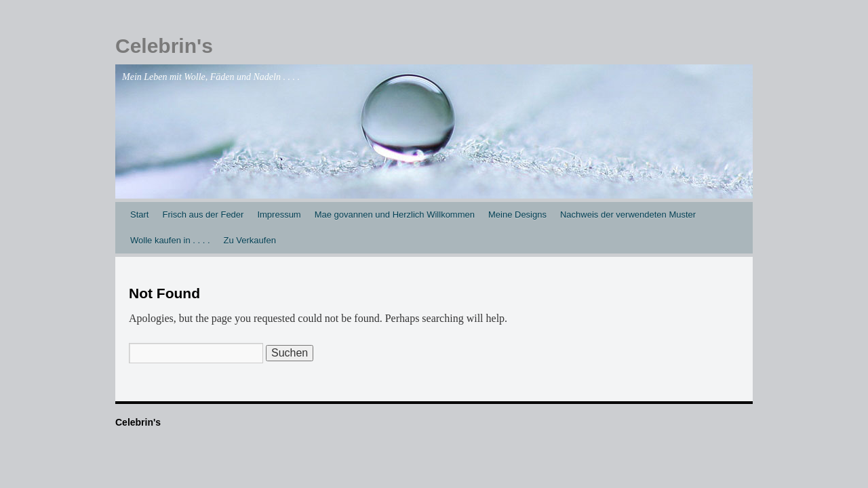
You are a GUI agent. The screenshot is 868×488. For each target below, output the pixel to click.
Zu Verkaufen (250, 240)
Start (139, 215)
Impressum (279, 215)
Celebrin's (164, 46)
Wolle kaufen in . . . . (170, 240)
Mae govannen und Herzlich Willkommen (395, 215)
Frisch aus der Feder (203, 215)
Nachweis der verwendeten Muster (628, 215)
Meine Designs (517, 215)
